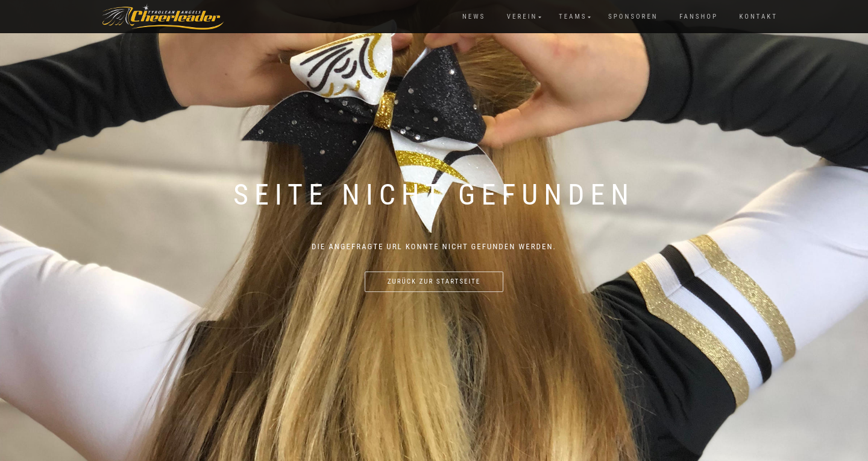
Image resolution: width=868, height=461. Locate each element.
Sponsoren (633, 17)
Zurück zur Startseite (434, 281)
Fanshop (699, 17)
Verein (522, 17)
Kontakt (759, 17)
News (474, 17)
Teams (573, 17)
